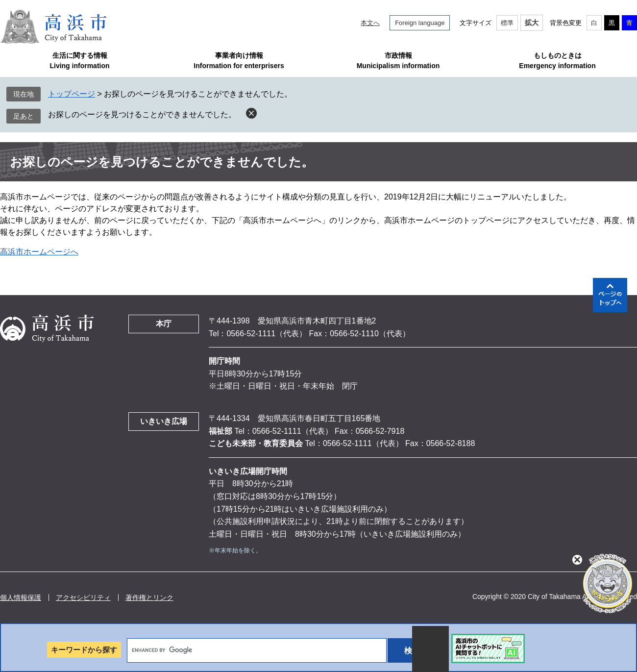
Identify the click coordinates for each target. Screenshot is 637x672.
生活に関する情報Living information (79, 61)
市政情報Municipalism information (398, 61)
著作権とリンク (149, 597)
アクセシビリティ (83, 597)
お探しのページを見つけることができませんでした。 (142, 114)
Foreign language (420, 23)
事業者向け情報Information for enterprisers (239, 61)
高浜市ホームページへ (39, 252)
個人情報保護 (21, 597)
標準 (507, 23)
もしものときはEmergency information (557, 61)
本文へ (370, 23)
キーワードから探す (84, 650)
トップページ (72, 94)
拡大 (532, 23)
